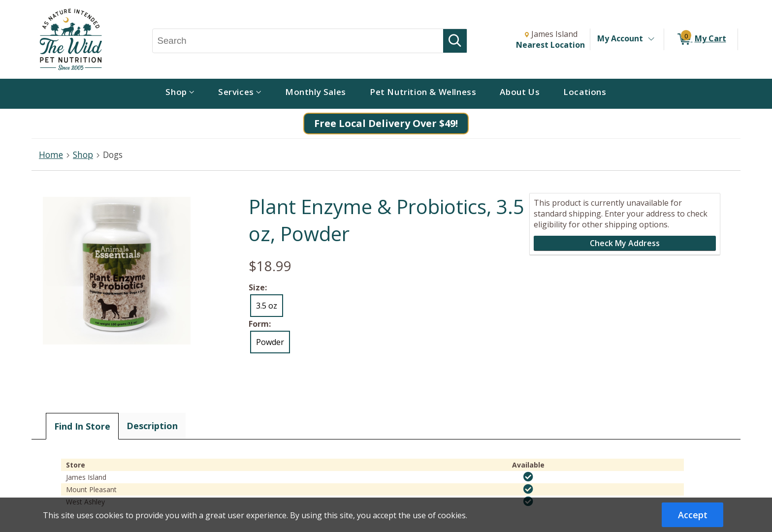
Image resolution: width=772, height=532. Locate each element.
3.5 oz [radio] (267, 306)
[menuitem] (180, 94)
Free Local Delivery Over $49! (386, 123)
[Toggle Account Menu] (651, 39)
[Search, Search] (298, 41)
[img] (528, 477)
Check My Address (625, 243)
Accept (693, 515)
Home (51, 155)
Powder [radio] (270, 342)
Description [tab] (152, 426)
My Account (620, 38)
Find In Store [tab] (82, 426)
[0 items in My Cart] (701, 39)
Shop (83, 155)
